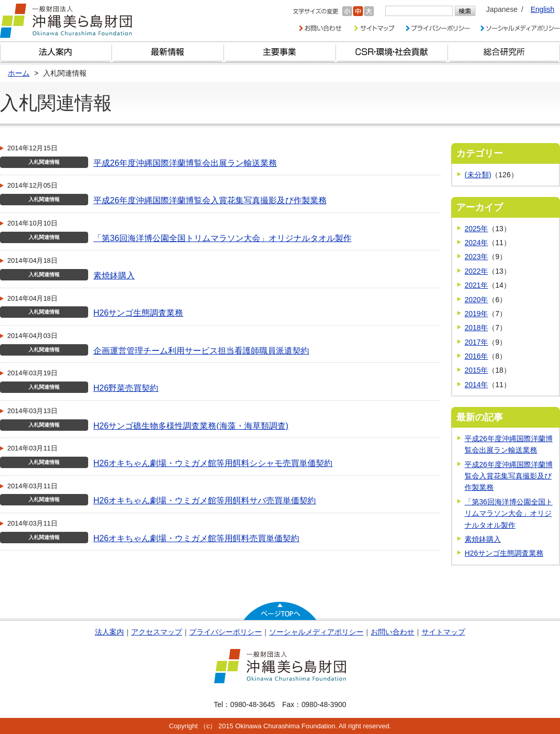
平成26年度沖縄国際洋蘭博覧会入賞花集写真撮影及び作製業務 (210, 200)
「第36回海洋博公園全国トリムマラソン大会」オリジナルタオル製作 (222, 238)
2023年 (476, 257)
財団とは (56, 52)
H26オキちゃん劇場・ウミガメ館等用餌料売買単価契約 (196, 538)
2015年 (476, 370)
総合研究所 (504, 52)
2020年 (476, 300)
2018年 (476, 328)
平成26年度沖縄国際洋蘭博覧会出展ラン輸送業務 (185, 163)
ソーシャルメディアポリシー (316, 632)
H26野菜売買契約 (126, 388)
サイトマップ (443, 632)
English (542, 9)
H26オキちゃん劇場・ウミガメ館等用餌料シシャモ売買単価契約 (213, 463)
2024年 (476, 243)
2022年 (476, 271)
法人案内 (109, 632)
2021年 (476, 285)
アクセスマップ (157, 632)
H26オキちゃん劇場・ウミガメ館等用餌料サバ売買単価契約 (205, 500)
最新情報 (168, 52)
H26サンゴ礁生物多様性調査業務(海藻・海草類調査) (191, 426)
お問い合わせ (393, 632)
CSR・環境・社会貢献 (392, 52)
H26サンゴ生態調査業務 (138, 313)
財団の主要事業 (280, 52)
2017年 (476, 342)
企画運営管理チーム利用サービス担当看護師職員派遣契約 (201, 351)
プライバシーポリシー (226, 632)
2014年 (476, 385)
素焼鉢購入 (114, 276)
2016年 (476, 356)
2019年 (476, 314)
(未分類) (478, 175)
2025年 (476, 229)
